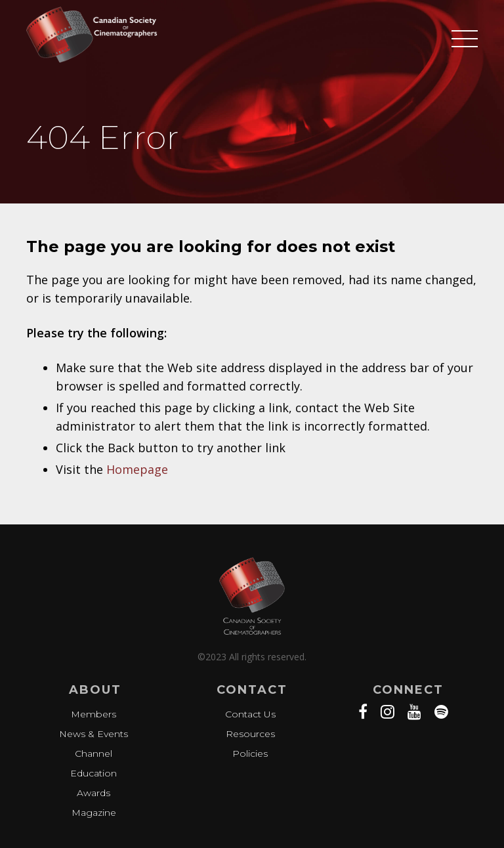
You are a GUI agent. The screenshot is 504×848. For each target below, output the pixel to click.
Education (94, 773)
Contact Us (250, 714)
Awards (94, 793)
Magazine (94, 813)
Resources (250, 734)
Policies (250, 753)
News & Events (94, 734)
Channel (94, 753)
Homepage (137, 469)
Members (94, 714)
